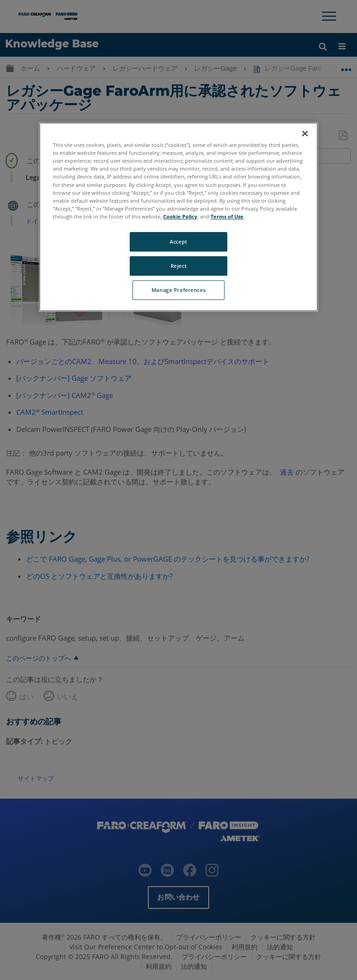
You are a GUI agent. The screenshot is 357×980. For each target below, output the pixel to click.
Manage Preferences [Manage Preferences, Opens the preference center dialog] (178, 290)
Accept (178, 242)
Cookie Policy (180, 216)
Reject (178, 266)
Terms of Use (227, 216)
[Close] (305, 133)
